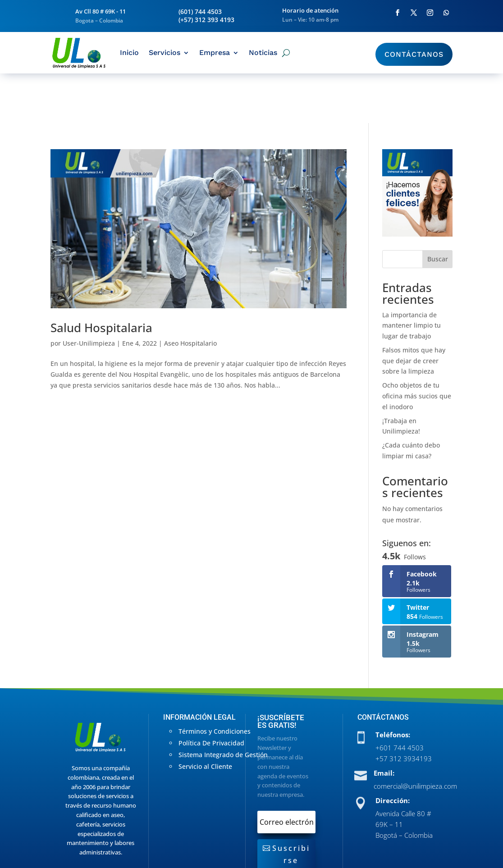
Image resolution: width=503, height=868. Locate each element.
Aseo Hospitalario (190, 294)
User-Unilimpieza (89, 294)
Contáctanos (414, 54)
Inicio (129, 53)
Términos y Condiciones (215, 682)
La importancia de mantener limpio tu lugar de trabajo (412, 276)
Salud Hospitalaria (101, 278)
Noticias (263, 53)
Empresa (215, 53)
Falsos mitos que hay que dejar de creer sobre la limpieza (414, 311)
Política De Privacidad (211, 693)
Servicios (165, 53)
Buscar (438, 209)
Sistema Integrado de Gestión (223, 705)
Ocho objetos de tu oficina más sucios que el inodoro (417, 346)
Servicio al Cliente (205, 717)
